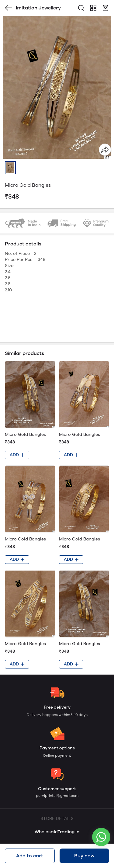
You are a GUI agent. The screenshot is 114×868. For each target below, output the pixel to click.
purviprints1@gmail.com (57, 796)
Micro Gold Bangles (25, 434)
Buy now (84, 856)
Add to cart (30, 856)
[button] (10, 168)
